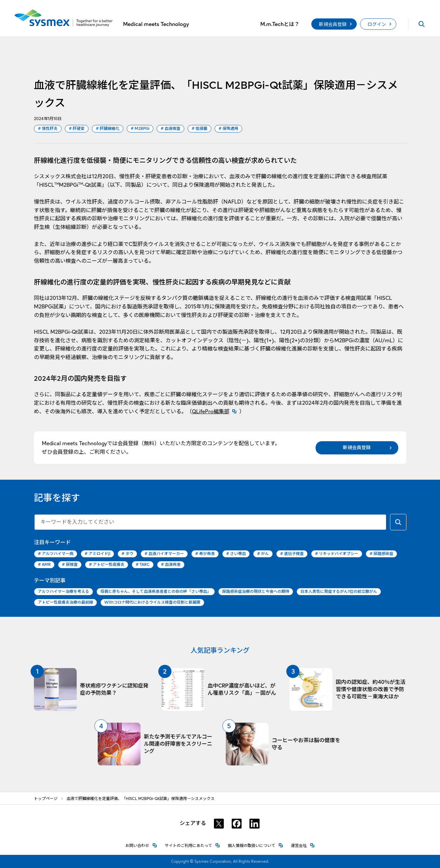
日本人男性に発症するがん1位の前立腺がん (339, 591)
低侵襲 (199, 129)
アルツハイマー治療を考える (64, 591)
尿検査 (70, 565)
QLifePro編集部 (216, 411)
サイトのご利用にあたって (192, 845)
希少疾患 (205, 554)
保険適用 (228, 129)
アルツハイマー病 (56, 554)
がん (263, 554)
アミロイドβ (98, 554)
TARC (143, 565)
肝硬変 (77, 129)
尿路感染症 (381, 554)
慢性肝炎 (48, 129)
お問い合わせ (141, 845)
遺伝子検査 (292, 554)
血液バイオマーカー (164, 554)
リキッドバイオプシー (337, 554)
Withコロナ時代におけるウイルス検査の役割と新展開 (152, 602)
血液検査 (170, 129)
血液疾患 (171, 565)
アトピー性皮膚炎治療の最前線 (65, 602)
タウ (127, 554)
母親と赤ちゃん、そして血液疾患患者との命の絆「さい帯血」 (156, 591)
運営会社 (303, 845)
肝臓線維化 (108, 129)
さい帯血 (236, 554)
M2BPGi (140, 129)
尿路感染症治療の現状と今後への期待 (256, 591)
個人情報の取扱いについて (255, 845)
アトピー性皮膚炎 (107, 565)
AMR (44, 565)
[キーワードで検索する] (398, 522)
